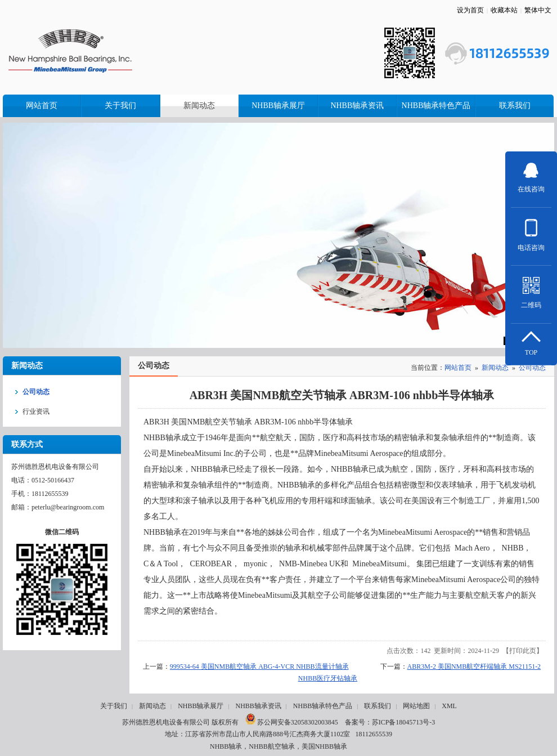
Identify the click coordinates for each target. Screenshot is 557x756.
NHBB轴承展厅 (201, 706)
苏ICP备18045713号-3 (404, 722)
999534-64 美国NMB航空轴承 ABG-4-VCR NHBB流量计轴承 (259, 666)
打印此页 (523, 651)
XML (449, 706)
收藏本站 (504, 10)
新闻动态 (495, 368)
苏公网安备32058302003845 (292, 722)
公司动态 (532, 368)
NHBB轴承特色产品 (323, 706)
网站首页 (458, 368)
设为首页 (470, 10)
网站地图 (416, 706)
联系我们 (378, 706)
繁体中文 (538, 10)
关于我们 (114, 706)
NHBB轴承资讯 (258, 706)
